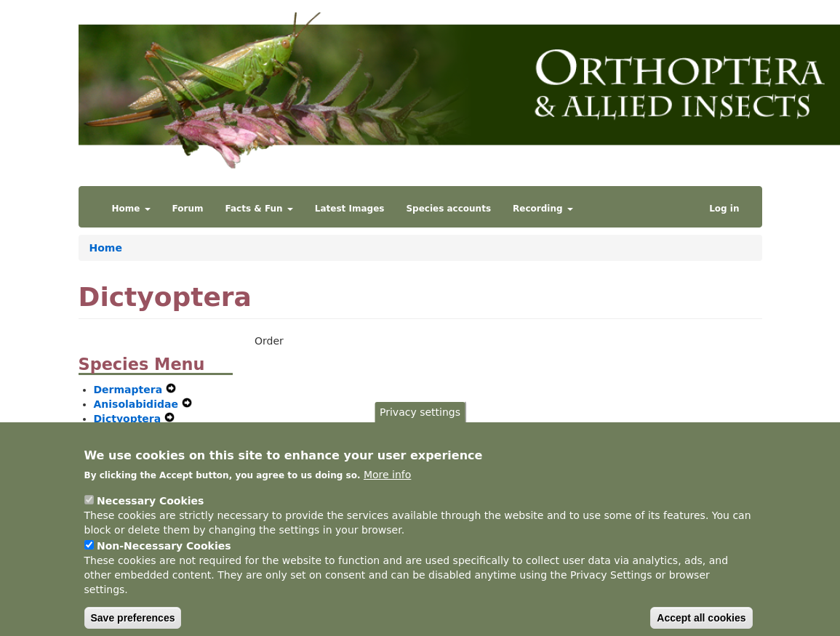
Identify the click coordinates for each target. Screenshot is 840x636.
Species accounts (448, 209)
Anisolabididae (138, 404)
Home (131, 209)
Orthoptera (128, 433)
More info (387, 488)
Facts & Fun (259, 209)
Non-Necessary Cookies (164, 559)
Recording (543, 209)
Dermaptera (130, 390)
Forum (188, 209)
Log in (724, 209)
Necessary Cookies (150, 514)
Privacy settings (420, 424)
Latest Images (350, 209)
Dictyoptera (129, 419)
